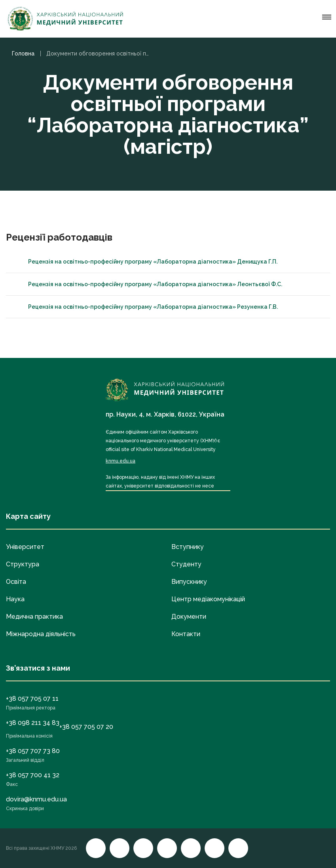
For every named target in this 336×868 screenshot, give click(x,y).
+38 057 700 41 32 (33, 775)
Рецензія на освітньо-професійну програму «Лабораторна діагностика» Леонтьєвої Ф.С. (148, 284)
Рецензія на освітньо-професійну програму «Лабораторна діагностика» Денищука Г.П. (146, 262)
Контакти (186, 634)
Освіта (16, 582)
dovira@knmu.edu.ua (36, 799)
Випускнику (189, 582)
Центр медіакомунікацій (208, 599)
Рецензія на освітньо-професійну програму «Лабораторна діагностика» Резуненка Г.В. (146, 307)
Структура (23, 564)
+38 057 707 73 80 (33, 751)
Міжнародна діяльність (41, 634)
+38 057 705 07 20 (86, 727)
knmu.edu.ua (121, 461)
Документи (189, 617)
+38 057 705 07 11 (32, 699)
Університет (25, 547)
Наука (15, 599)
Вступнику (188, 547)
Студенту (186, 564)
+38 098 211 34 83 (33, 723)
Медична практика (34, 617)
